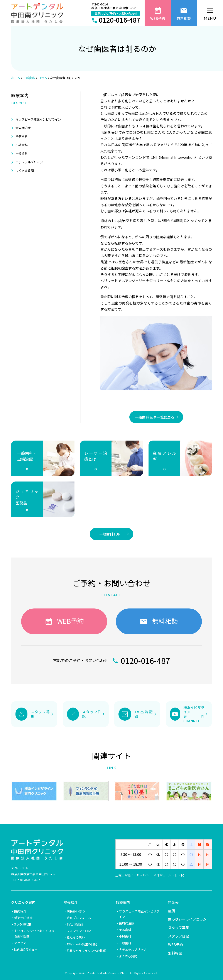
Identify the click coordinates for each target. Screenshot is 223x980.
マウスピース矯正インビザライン (38, 119)
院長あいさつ (76, 911)
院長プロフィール (79, 918)
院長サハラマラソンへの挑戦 (86, 951)
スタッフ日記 (179, 936)
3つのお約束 (23, 924)
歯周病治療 (23, 128)
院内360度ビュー (26, 950)
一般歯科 (22, 154)
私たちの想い (76, 937)
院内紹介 (20, 911)
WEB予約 (176, 945)
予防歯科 (22, 136)
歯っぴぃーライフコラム (187, 919)
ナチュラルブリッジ (29, 162)
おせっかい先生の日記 (82, 944)
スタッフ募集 (179, 928)
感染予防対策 (23, 918)
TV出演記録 (75, 924)
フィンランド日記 (79, 931)
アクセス (20, 943)
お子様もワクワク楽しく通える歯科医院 (34, 934)
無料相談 (175, 953)
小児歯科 (22, 145)
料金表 (173, 902)
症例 (172, 911)
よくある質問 (25, 171)
